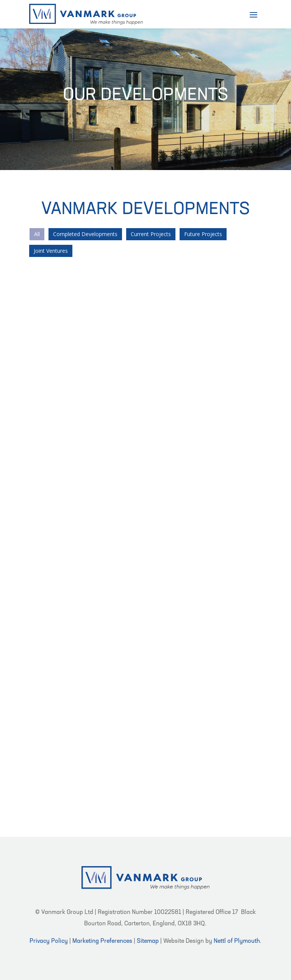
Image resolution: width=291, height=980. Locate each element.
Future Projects (203, 234)
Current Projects (151, 234)
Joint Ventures (51, 251)
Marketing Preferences (102, 941)
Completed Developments (85, 234)
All (37, 234)
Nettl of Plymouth (237, 941)
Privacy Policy (49, 941)
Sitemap (148, 941)
